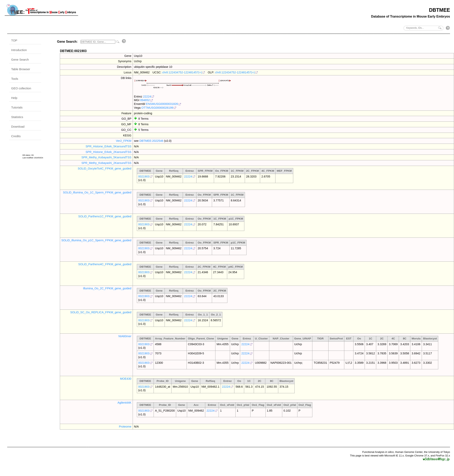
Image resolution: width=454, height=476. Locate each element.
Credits (16, 136)
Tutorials (17, 107)
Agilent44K (124, 403)
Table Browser (21, 69)
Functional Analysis (378, 452)
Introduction (19, 50)
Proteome (125, 427)
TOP (14, 40)
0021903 (144, 176)
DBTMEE (439, 10)
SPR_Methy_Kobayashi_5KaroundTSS (106, 157)
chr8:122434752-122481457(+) (182, 72)
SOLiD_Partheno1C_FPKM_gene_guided (105, 216)
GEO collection (21, 88)
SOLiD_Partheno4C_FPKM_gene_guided (105, 264)
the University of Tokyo (437, 452)
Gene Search (20, 60)
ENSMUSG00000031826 (162, 104)
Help (14, 98)
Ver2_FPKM (124, 141)
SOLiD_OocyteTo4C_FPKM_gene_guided (105, 169)
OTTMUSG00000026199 (157, 108)
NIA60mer (125, 336)
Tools (15, 79)
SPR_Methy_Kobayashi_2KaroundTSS (106, 163)
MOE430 (126, 379)
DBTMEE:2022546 (151, 141)
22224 (147, 97)
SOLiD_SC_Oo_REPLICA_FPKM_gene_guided (101, 312)
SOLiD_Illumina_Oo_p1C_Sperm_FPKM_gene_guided (96, 240)
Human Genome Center (409, 452)
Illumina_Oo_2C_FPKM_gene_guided (107, 288)
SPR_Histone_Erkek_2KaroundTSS (109, 152)
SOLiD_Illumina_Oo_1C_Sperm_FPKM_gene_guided (97, 192)
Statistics (17, 117)
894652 (145, 100)
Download (18, 127)
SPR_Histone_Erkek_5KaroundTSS (109, 146)
